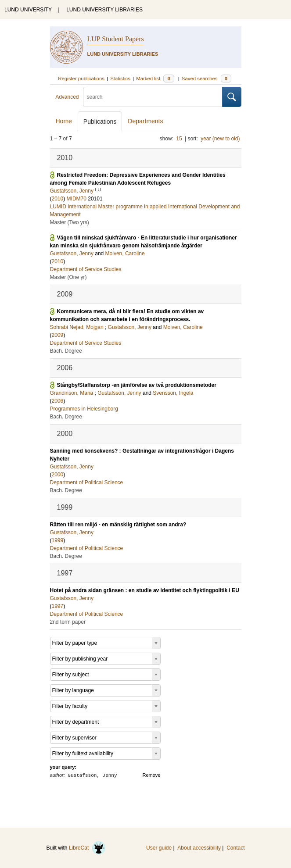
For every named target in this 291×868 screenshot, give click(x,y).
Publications (100, 121)
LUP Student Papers (116, 39)
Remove (152, 775)
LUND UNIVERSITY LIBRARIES (104, 10)
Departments (145, 121)
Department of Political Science (87, 482)
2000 (58, 475)
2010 (58, 199)
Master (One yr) (68, 277)
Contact (235, 848)
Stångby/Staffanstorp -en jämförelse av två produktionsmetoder (137, 385)
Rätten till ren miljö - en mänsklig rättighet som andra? (118, 525)
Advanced (67, 97)
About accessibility (199, 848)
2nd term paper (68, 622)
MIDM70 (77, 199)
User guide (159, 848)
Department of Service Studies (86, 269)
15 (179, 139)
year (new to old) (220, 139)
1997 (58, 606)
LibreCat (87, 848)
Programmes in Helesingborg (84, 409)
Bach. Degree (66, 351)
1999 (58, 540)
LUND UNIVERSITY (28, 10)
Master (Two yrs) (70, 222)
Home (64, 121)
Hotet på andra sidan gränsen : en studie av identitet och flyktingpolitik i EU (145, 590)
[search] (153, 97)
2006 (58, 401)
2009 (58, 335)
